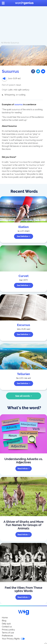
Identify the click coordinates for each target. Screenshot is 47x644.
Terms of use (8, 633)
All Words (6, 43)
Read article (23, 469)
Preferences (7, 636)
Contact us (7, 627)
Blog (4, 621)
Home (5, 618)
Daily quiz (6, 624)
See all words (23, 396)
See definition (24, 236)
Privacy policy (8, 630)
